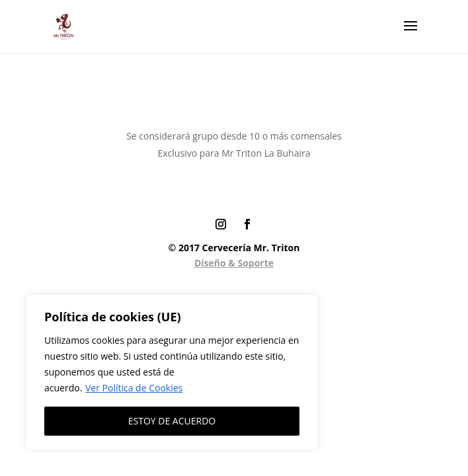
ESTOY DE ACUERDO (172, 421)
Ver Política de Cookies (134, 388)
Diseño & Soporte (234, 263)
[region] (172, 372)
